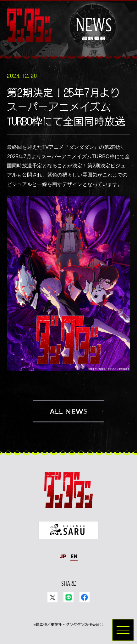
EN (74, 556)
